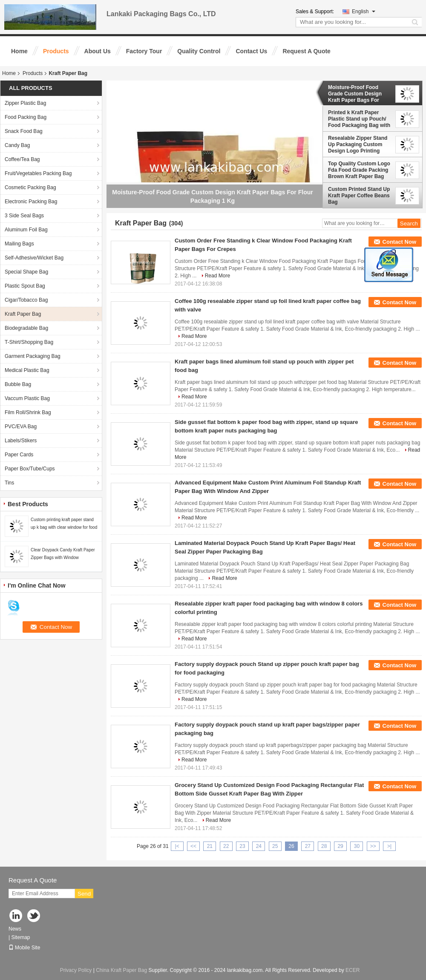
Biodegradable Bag (26, 328)
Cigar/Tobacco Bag (26, 300)
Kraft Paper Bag (23, 314)
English (364, 12)
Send (84, 894)
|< (177, 846)
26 (291, 846)
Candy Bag (17, 145)
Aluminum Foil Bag (26, 230)
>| (389, 846)
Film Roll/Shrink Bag (28, 412)
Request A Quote (307, 51)
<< (193, 846)
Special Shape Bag (26, 272)
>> (373, 846)
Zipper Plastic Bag (25, 103)
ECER (353, 970)
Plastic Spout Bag (25, 286)
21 (210, 846)
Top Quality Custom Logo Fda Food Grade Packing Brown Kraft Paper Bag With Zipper (359, 170)
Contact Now (399, 242)
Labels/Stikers (21, 441)
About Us (98, 51)
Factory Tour (144, 51)
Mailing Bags (19, 244)
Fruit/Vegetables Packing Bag (38, 173)
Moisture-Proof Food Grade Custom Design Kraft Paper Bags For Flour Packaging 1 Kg (355, 94)
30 (357, 846)
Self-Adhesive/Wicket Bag (34, 258)
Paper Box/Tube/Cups (30, 469)
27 (308, 846)
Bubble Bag (18, 384)
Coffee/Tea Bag (22, 159)
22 (226, 846)
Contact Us (251, 51)
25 (275, 846)
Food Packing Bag (26, 117)
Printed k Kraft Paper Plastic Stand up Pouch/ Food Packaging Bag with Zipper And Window (359, 119)
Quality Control (199, 51)
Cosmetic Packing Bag (30, 187)
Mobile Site (24, 948)
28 (324, 846)
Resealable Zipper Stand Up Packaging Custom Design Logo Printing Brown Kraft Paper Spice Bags (358, 144)
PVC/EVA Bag (21, 427)
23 (242, 846)
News (15, 929)
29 (340, 846)
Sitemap (20, 937)
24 (259, 846)
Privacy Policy (76, 970)
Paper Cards (19, 455)
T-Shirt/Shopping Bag (29, 342)
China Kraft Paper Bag (121, 970)
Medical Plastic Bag (27, 370)
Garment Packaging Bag (33, 356)
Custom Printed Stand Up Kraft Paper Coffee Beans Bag (359, 196)
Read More (217, 276)
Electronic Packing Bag (31, 202)
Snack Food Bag (24, 131)
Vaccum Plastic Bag (27, 398)
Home (19, 51)
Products (56, 51)
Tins (9, 483)
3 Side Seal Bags (24, 216)
